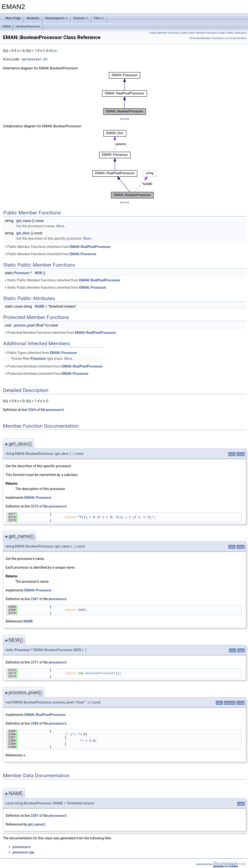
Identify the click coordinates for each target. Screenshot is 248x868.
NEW (38, 273)
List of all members (236, 38)
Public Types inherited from (41, 353)
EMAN (7, 26)
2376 (35, 506)
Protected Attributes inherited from (53, 366)
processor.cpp (23, 852)
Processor (22, 273)
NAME (40, 306)
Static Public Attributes (232, 33)
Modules (33, 18)
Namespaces (56, 18)
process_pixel (24, 325)
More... (54, 51)
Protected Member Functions (206, 38)
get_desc (23, 233)
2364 (32, 410)
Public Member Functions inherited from (57, 247)
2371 (35, 662)
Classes (81, 18)
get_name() (36, 824)
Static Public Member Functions (199, 33)
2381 (35, 816)
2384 (35, 723)
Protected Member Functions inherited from (60, 333)
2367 (35, 599)
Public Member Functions (164, 33)
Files (99, 18)
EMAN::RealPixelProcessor (90, 247)
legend (124, 119)
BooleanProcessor (28, 26)
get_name (24, 221)
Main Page (13, 18)
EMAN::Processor (83, 254)
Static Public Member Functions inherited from (62, 280)
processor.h (34, 59)
